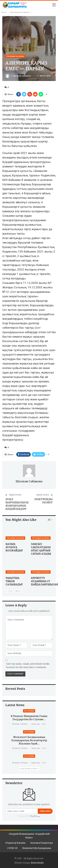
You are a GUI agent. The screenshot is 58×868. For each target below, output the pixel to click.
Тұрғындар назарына (15, 56)
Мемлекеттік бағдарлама (37, 848)
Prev (10, 591)
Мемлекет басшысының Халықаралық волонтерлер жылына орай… (29, 740)
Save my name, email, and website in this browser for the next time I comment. (28, 666)
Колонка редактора (42, 843)
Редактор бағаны (15, 843)
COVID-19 (12, 848)
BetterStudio (37, 863)
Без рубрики (29, 711)
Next (19, 591)
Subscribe (45, 811)
